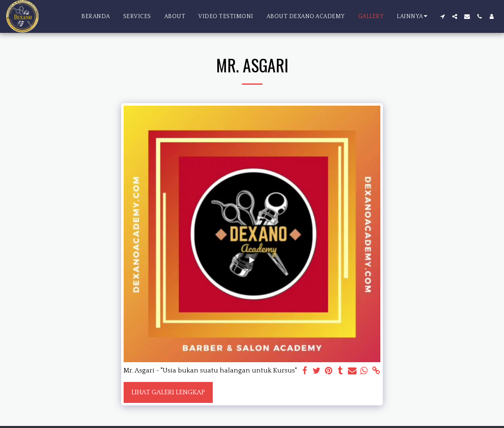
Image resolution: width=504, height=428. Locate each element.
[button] (442, 16)
